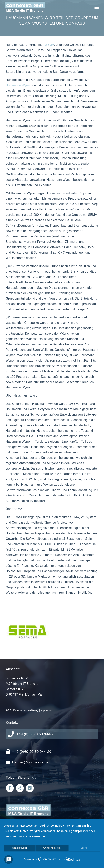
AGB (8, 710)
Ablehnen (20, 848)
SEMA (50, 45)
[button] (97, 7)
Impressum (47, 710)
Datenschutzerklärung (26, 710)
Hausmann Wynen (19, 85)
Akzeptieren (52, 848)
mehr (84, 848)
